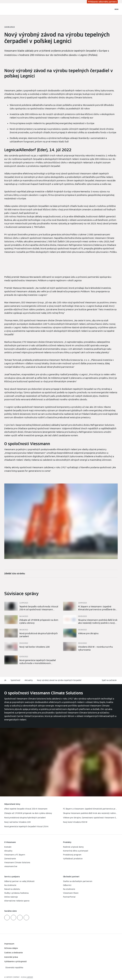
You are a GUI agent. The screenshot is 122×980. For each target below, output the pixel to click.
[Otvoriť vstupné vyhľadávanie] (111, 9)
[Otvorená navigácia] (117, 9)
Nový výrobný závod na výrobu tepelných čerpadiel (59, 680)
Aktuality (29, 680)
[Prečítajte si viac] (32, 606)
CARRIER (30, 977)
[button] (110, 680)
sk (5, 680)
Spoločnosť (15, 680)
